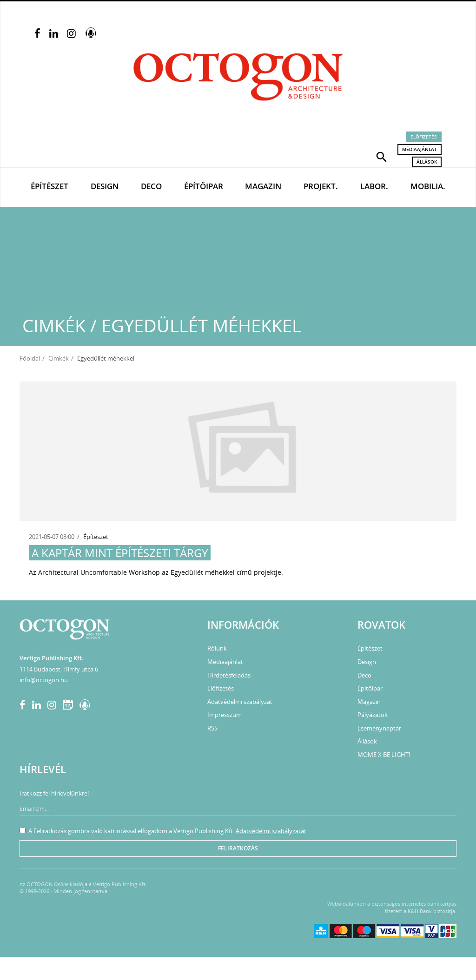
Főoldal (30, 358)
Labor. (374, 186)
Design (105, 186)
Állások (427, 162)
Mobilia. (428, 186)
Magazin (263, 186)
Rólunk (217, 648)
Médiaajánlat (420, 149)
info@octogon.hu (44, 680)
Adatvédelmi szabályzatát (271, 831)
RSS (212, 728)
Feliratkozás (238, 848)
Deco (151, 186)
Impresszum (225, 715)
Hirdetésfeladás (229, 675)
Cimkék (59, 358)
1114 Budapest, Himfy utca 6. (59, 669)
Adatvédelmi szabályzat (240, 702)
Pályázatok (373, 715)
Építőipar (204, 186)
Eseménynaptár (379, 728)
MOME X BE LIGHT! (384, 755)
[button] (382, 156)
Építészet (50, 186)
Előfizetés (424, 137)
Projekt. (321, 186)
